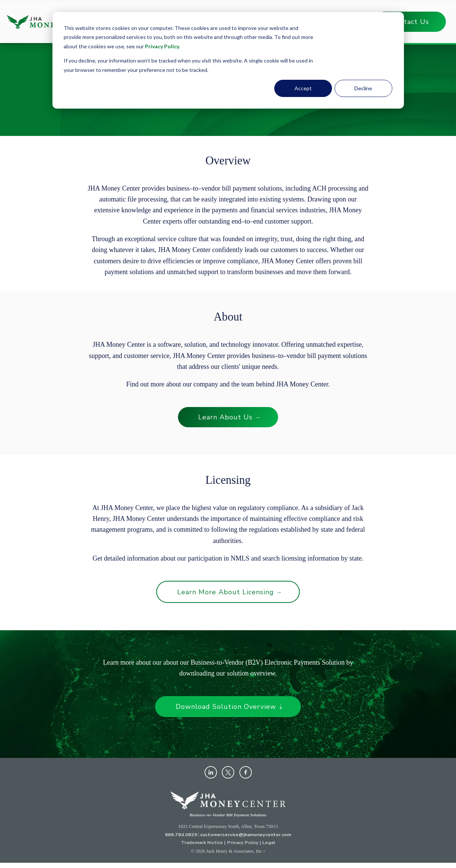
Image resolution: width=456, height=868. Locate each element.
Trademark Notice (202, 842)
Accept (303, 88)
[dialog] (228, 60)
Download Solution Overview (230, 707)
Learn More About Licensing (230, 592)
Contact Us (410, 22)
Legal (269, 842)
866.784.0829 (181, 834)
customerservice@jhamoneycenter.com (246, 834)
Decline (363, 88)
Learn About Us (229, 417)
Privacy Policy (162, 46)
